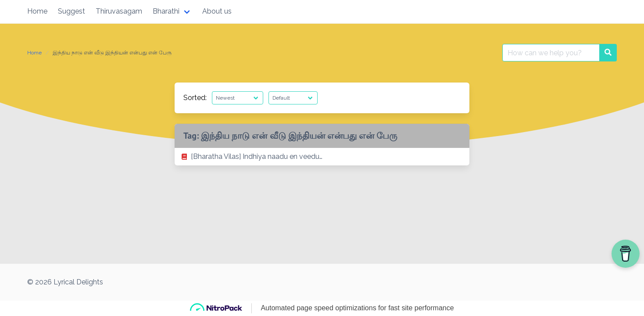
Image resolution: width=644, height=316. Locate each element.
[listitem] (322, 157)
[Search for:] (551, 53)
